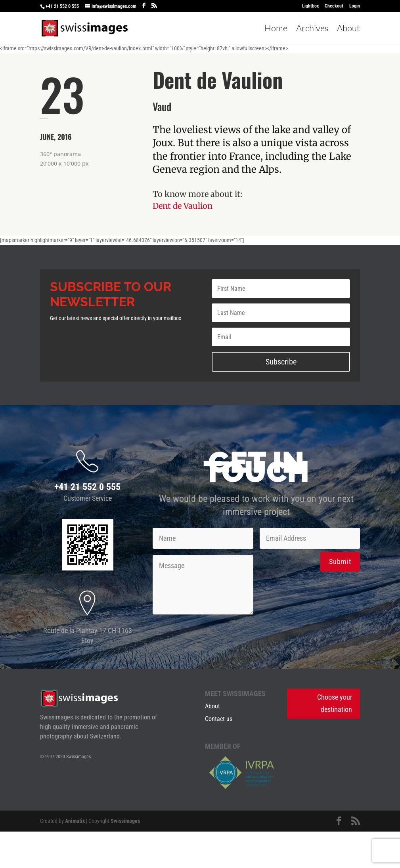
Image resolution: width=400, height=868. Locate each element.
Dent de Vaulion (183, 206)
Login (355, 6)
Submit (340, 562)
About (348, 29)
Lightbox (310, 6)
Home (276, 29)
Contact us (219, 719)
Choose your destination (335, 703)
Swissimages (125, 821)
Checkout (334, 6)
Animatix (75, 821)
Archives (312, 29)
